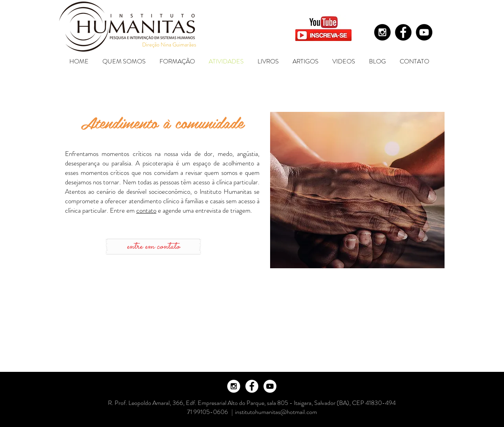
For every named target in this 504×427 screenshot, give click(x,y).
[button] (125, 61)
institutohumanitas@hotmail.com (276, 412)
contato (146, 210)
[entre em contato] (153, 247)
